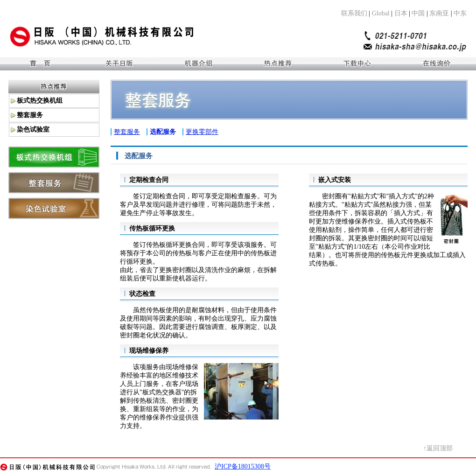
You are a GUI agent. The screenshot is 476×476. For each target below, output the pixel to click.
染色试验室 (33, 129)
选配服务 (163, 132)
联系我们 (354, 13)
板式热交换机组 (40, 101)
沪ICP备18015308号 (243, 466)
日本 (401, 13)
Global (381, 13)
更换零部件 (202, 132)
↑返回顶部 (438, 448)
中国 (418, 13)
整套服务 (127, 132)
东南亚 (439, 13)
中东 (460, 13)
